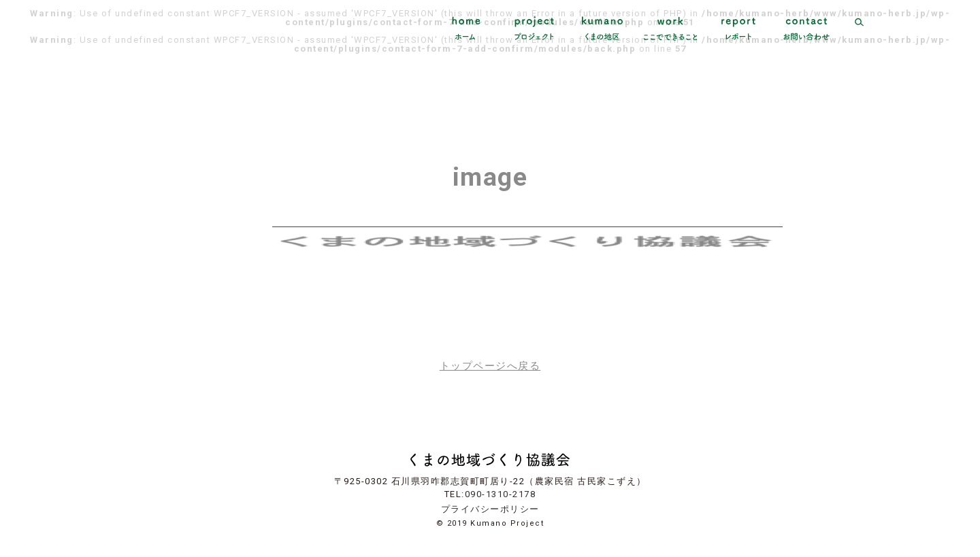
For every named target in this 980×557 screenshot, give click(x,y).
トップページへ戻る (490, 366)
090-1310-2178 (501, 494)
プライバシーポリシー (490, 509)
